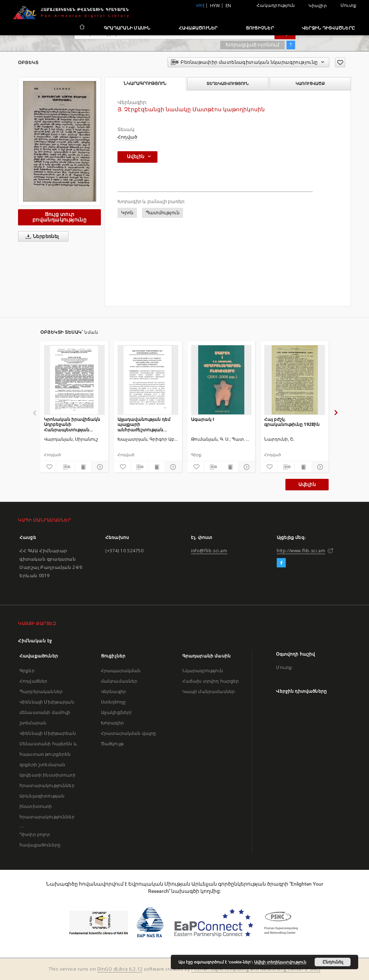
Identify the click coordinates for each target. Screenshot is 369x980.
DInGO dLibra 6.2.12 (120, 969)
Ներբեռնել (41, 237)
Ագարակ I (203, 419)
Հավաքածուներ (198, 28)
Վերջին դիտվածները (328, 28)
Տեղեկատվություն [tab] (228, 84)
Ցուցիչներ (260, 28)
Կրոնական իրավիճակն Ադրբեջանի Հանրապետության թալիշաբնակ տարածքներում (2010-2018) (72, 424)
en (228, 6)
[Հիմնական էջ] (82, 28)
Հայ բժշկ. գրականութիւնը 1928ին (292, 422)
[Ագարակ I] (221, 380)
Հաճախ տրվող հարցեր (211, 681)
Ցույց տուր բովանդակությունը (59, 217)
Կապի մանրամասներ (209, 691)
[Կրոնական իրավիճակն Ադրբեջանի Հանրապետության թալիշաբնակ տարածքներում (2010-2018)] (74, 380)
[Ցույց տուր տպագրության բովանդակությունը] (83, 467)
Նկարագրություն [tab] (145, 84)
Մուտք (348, 5)
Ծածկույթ (112, 744)
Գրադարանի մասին (127, 28)
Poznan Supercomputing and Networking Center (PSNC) (256, 969)
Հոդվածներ (33, 681)
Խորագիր (112, 723)
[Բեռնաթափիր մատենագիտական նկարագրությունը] (66, 467)
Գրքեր (27, 671)
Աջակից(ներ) (116, 712)
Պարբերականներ (41, 691)
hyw (215, 6)
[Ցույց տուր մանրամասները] (99, 467)
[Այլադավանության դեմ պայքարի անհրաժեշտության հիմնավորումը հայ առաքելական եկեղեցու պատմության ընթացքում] (148, 380)
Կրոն (127, 213)
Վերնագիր (114, 691)
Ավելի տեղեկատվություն (280, 962)
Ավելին (307, 484)
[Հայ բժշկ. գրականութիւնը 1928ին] (295, 380)
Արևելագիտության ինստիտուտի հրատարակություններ (47, 806)
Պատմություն (163, 213)
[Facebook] (281, 563)
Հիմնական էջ (35, 641)
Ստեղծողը (113, 702)
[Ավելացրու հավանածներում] (340, 62)
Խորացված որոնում (252, 45)
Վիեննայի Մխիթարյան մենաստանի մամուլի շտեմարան (47, 712)
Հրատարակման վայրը (129, 733)
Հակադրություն (276, 5)
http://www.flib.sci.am (301, 551)
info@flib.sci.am (209, 551)
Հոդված (127, 137)
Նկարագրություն (203, 671)
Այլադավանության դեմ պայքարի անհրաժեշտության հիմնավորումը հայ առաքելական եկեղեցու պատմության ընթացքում (147, 424)
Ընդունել (333, 962)
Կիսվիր (318, 6)
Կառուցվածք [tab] (310, 84)
